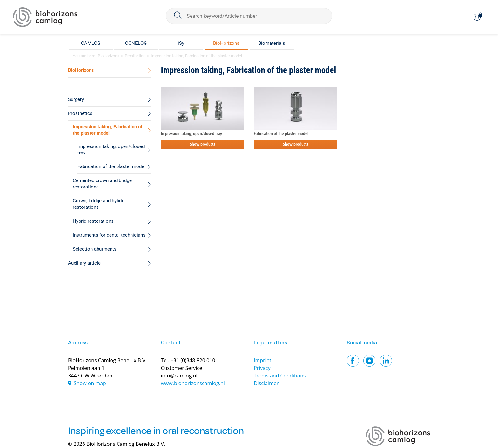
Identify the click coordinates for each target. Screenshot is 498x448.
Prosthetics (135, 56)
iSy (181, 43)
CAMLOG (91, 43)
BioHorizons (226, 43)
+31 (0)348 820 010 (193, 360)
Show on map (90, 383)
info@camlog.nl (179, 376)
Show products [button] (202, 144)
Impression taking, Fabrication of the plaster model (196, 56)
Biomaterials (272, 43)
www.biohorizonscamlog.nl (193, 383)
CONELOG (136, 43)
